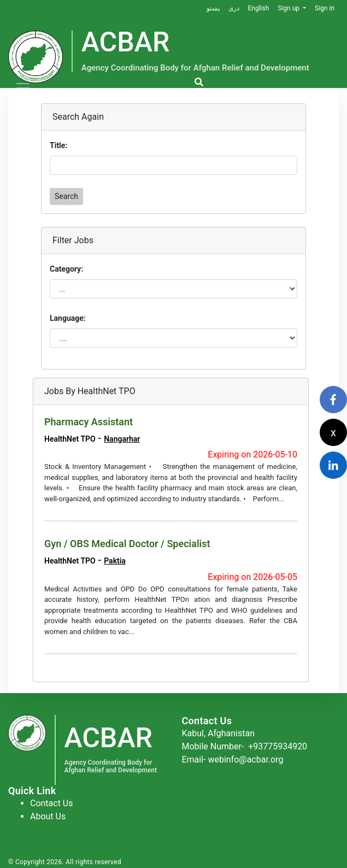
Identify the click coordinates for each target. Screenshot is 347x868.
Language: (68, 318)
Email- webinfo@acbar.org (233, 759)
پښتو (213, 8)
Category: (66, 269)
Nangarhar (122, 439)
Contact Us (52, 803)
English (258, 8)
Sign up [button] (289, 8)
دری (233, 8)
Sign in (325, 8)
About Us (48, 816)
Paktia (115, 561)
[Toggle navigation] (23, 88)
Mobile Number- (245, 746)
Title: (58, 145)
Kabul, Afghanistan (219, 733)
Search (66, 196)
